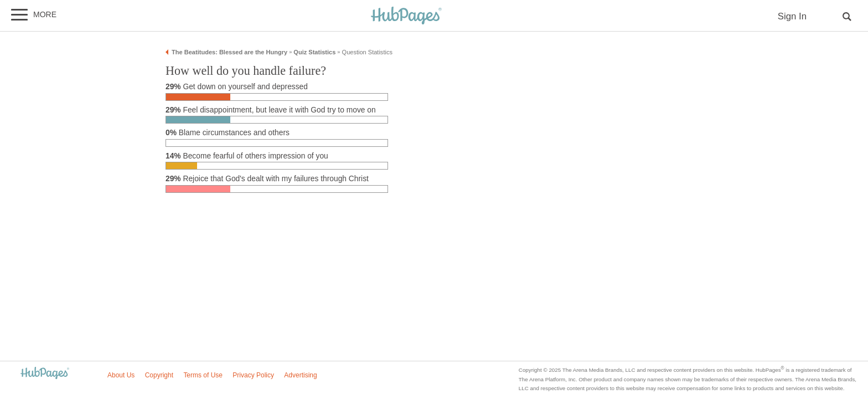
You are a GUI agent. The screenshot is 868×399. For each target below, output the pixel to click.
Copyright (159, 375)
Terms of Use (203, 375)
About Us (121, 375)
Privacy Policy (253, 375)
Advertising (300, 375)
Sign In (792, 16)
